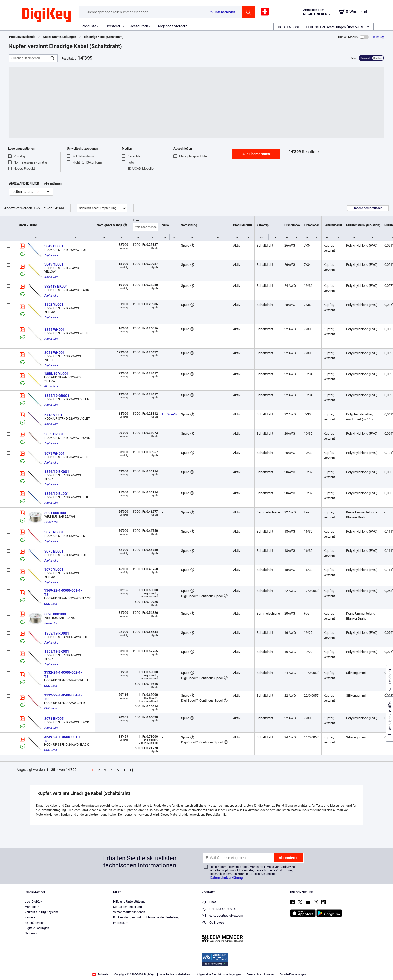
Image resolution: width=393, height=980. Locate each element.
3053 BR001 (54, 434)
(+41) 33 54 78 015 (219, 909)
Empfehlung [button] (98, 208)
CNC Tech (50, 604)
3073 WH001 (54, 453)
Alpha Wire (51, 255)
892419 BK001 (56, 286)
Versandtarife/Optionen (129, 912)
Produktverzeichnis (22, 37)
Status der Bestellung (127, 907)
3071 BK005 (54, 719)
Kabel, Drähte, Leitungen (60, 37)
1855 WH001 (54, 330)
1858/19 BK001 (57, 651)
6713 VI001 (53, 415)
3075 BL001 (54, 551)
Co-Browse (213, 923)
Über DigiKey (33, 902)
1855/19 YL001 (56, 374)
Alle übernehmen (256, 154)
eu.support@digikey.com (222, 916)
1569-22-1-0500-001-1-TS (63, 593)
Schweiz (100, 975)
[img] (46, 15)
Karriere (30, 917)
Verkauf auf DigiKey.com (41, 912)
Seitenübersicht (35, 923)
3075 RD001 (54, 532)
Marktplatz (32, 907)
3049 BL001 (54, 246)
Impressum (121, 923)
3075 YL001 (54, 569)
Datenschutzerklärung (226, 878)
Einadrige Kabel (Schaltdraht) (104, 37)
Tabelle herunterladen (368, 208)
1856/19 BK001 (57, 472)
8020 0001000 (56, 614)
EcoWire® (169, 414)
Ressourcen (139, 26)
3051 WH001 (54, 353)
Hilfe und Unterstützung (129, 902)
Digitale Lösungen (37, 928)
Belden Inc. (51, 522)
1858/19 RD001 (57, 633)
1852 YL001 (54, 304)
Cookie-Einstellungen (293, 975)
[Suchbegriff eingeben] (29, 58)
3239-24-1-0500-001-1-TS (63, 739)
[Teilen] (378, 37)
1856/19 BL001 (57, 494)
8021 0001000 (56, 513)
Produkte (89, 26)
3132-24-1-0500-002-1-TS (63, 675)
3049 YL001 (54, 264)
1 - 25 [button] (38, 208)
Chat (209, 902)
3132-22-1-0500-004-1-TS (63, 697)
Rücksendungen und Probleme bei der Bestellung (146, 917)
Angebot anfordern (172, 26)
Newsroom (32, 933)
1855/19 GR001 (57, 396)
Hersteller (113, 26)
